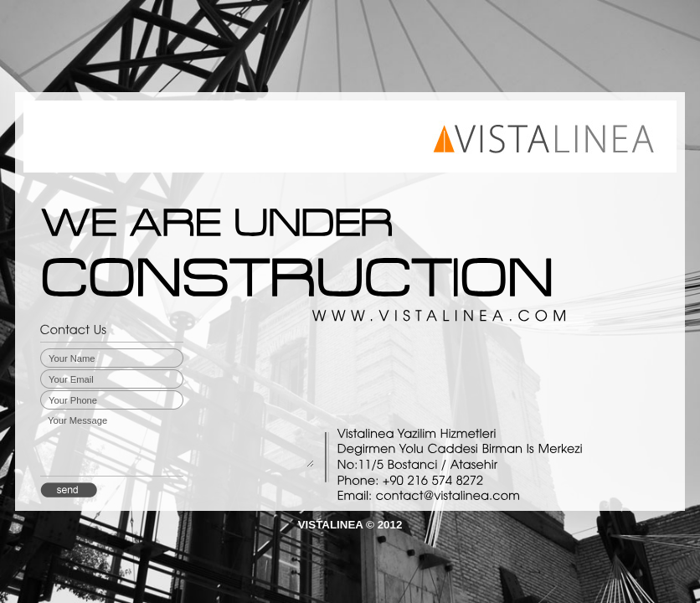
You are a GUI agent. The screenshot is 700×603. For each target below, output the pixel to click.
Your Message (180, 441)
